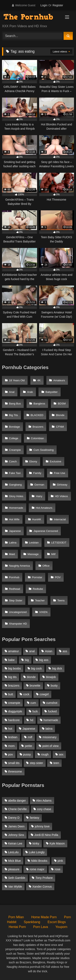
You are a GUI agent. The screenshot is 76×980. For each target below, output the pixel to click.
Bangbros (39, 404)
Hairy (39, 496)
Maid (12, 554)
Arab (30, 392)
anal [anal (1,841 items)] (32, 651)
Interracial (60, 519)
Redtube (38, 589)
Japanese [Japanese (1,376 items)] (29, 729)
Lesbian (34, 543)
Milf (53, 554)
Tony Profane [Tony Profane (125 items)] (44, 878)
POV (58, 577)
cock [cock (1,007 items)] (26, 694)
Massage (33, 554)
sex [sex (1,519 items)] (61, 754)
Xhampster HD (18, 624)
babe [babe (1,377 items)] (11, 660)
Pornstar (37, 577)
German (39, 485)
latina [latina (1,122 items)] (49, 729)
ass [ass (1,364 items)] (65, 651)
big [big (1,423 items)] (27, 660)
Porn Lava (41, 927)
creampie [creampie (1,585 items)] (14, 703)
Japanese (15, 531)
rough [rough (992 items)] (45, 754)
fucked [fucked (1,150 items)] (52, 711)
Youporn (61, 927)
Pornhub (14, 577)
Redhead (14, 589)
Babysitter (51, 392)
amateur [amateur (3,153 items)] (13, 651)
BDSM (62, 404)
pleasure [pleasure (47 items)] (14, 869)
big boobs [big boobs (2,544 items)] (14, 668)
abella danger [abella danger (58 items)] (17, 801)
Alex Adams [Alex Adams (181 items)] (44, 801)
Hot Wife (14, 519)
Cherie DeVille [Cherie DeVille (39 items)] (17, 809)
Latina (13, 543)
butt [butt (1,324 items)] (11, 694)
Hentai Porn (17, 927)
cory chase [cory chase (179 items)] (44, 809)
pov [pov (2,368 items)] (10, 754)
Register (58, 5)
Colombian (37, 438)
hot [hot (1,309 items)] (10, 729)
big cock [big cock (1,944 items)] (37, 668)
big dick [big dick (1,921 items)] (57, 668)
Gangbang (15, 485)
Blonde (60, 415)
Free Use (60, 473)
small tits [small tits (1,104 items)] (14, 763)
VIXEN (43, 612)
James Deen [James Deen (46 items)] (16, 826)
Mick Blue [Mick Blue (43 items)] (14, 861)
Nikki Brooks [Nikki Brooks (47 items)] (39, 861)
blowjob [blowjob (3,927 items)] (51, 677)
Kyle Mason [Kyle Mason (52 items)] (57, 843)
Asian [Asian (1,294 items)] (49, 651)
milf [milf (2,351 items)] (30, 737)
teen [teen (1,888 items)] (56, 763)
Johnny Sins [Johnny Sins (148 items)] (16, 835)
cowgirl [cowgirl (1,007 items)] (44, 694)
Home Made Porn (44, 917)
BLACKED (37, 415)
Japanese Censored (46, 531)
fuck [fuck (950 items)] (35, 711)
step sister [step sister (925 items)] (36, 763)
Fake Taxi (15, 473)
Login (44, 5)
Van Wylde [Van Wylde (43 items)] (15, 887)
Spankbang (32, 922)
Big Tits (13, 415)
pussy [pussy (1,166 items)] (27, 754)
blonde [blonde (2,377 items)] (31, 677)
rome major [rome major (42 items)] (37, 869)
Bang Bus (15, 404)
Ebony (33, 461)
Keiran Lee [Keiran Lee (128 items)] (15, 843)
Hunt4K (37, 519)
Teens (61, 600)
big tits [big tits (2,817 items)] (12, 677)
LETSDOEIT (59, 543)
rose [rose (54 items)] (58, 869)
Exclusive (55, 461)
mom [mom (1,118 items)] (11, 746)
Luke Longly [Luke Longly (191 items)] (37, 852)
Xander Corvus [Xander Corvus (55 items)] (42, 887)
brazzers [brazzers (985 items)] (14, 686)
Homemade (16, 508)
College (14, 438)
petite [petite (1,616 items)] (28, 746)
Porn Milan (16, 917)
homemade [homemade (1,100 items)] (51, 720)
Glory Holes (16, 496)
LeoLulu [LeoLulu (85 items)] (13, 852)
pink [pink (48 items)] (60, 861)
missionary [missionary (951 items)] (50, 737)
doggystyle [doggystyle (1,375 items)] (15, 711)
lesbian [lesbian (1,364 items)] (13, 737)
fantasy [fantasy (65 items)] (34, 818)
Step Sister (16, 600)
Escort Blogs (57, 922)
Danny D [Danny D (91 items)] (14, 818)
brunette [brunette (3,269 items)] (35, 686)
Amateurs (59, 380)
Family (37, 473)
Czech (13, 461)
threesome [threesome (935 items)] (15, 771)
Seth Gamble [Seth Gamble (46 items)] (17, 878)
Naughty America (19, 566)
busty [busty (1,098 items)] (54, 686)
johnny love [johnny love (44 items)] (42, 826)
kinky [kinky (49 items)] (36, 843)
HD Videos (61, 496)
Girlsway (62, 485)
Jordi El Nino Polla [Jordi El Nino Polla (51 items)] (46, 835)
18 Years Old (17, 380)
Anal (12, 392)
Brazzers (38, 427)
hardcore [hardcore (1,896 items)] (14, 720)
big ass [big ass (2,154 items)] (44, 660)
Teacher (40, 600)
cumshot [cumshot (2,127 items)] (52, 703)
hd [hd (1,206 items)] (32, 720)
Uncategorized (18, 612)
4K (39, 380)
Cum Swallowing (44, 450)
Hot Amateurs (44, 508)
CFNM (60, 427)
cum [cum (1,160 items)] (33, 703)
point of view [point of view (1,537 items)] (50, 746)
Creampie (15, 450)
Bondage (14, 427)
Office (46, 566)
